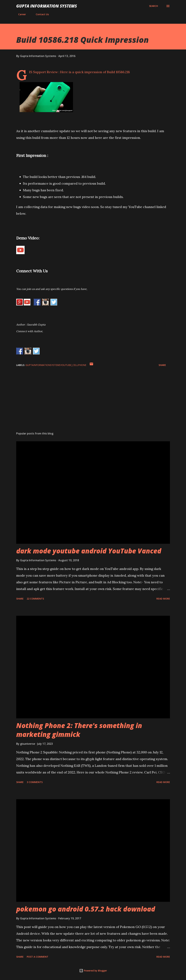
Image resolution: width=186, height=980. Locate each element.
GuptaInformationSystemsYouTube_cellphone (56, 365)
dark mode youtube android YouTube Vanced (89, 551)
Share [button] (162, 365)
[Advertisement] (93, 403)
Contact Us (40, 14)
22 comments (35, 599)
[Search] (153, 6)
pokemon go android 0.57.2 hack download (86, 909)
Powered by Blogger (93, 971)
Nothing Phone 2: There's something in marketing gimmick (79, 730)
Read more (163, 599)
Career (20, 14)
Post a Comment (38, 957)
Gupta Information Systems (47, 6)
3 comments (35, 782)
